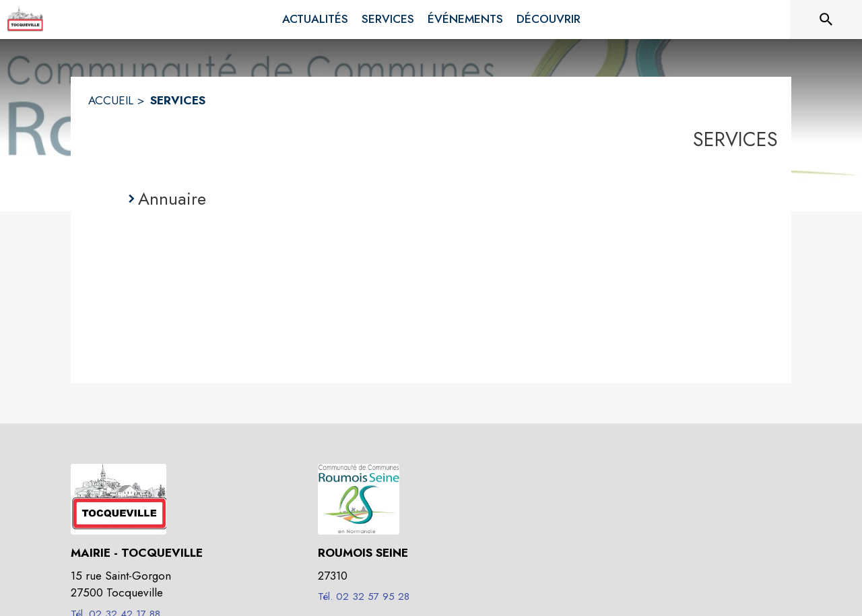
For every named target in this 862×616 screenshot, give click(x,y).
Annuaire (172, 199)
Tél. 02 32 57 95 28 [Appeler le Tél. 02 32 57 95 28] (364, 596)
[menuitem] (315, 20)
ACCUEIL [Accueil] (111, 100)
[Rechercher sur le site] (826, 20)
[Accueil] (25, 20)
